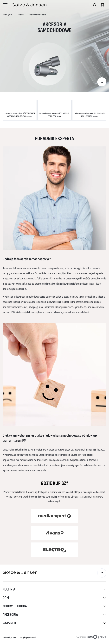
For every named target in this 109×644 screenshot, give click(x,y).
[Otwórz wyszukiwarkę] (95, 5)
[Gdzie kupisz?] (102, 82)
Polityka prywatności (28, 637)
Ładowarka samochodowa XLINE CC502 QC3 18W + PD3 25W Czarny (89, 115)
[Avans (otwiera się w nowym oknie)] (55, 533)
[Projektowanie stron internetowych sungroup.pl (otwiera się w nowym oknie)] (91, 638)
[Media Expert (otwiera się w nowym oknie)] (55, 516)
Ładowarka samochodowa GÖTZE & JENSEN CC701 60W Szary (54, 115)
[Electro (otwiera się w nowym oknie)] (55, 550)
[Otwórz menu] (5, 5)
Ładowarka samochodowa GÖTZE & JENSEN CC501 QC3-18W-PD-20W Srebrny (20, 115)
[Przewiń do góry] (102, 573)
